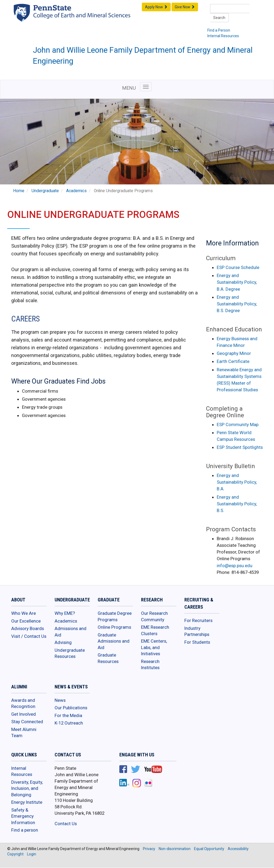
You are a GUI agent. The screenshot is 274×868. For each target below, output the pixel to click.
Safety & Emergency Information (23, 816)
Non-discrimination (175, 849)
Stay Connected (27, 722)
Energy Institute (27, 802)
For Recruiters (198, 620)
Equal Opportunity (209, 849)
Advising (63, 642)
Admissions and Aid (71, 632)
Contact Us (66, 824)
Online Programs (114, 627)
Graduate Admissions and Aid (114, 641)
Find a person (25, 830)
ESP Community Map (238, 424)
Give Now (185, 7)
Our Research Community (154, 616)
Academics (76, 191)
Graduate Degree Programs (115, 616)
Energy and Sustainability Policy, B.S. (237, 504)
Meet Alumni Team (24, 733)
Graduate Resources (108, 658)
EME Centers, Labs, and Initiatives (154, 647)
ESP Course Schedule (238, 267)
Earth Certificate (233, 361)
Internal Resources (223, 36)
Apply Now (156, 7)
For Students (197, 642)
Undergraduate (45, 191)
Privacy (149, 849)
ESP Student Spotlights (240, 447)
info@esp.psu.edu (235, 566)
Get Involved (24, 714)
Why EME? (65, 613)
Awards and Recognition (23, 703)
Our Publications (71, 708)
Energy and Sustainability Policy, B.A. (237, 482)
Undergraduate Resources (70, 653)
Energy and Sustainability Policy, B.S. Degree (237, 304)
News (60, 700)
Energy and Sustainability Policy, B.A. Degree (237, 282)
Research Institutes (150, 665)
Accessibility (238, 849)
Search (219, 18)
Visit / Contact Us (29, 636)
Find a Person (219, 30)
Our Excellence (26, 621)
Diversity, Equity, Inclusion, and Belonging (27, 788)
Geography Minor (234, 353)
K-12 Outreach (69, 723)
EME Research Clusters (155, 630)
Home (19, 191)
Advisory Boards (28, 628)
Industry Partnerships (197, 631)
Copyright (15, 854)
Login (32, 854)
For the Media (68, 715)
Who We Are (24, 613)
